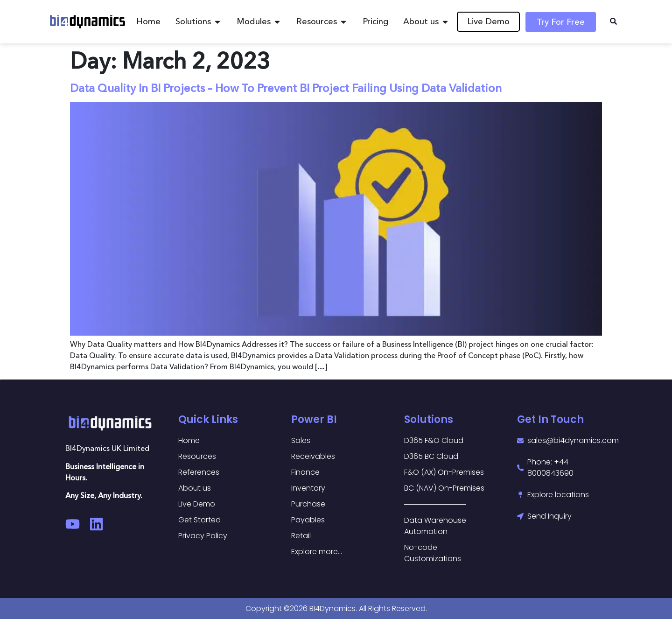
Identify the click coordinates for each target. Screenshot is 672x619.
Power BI (314, 419)
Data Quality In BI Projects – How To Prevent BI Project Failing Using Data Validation (286, 88)
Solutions (429, 419)
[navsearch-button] (613, 22)
